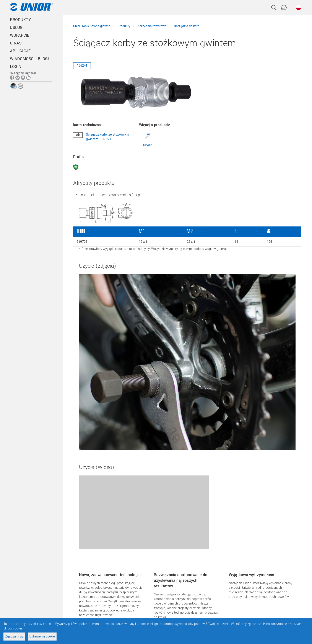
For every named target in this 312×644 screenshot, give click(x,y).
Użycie (148, 145)
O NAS (16, 43)
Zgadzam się (14, 637)
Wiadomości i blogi (29, 59)
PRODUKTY (20, 20)
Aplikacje (20, 51)
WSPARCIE (20, 35)
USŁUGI (17, 28)
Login (16, 67)
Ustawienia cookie (42, 637)
